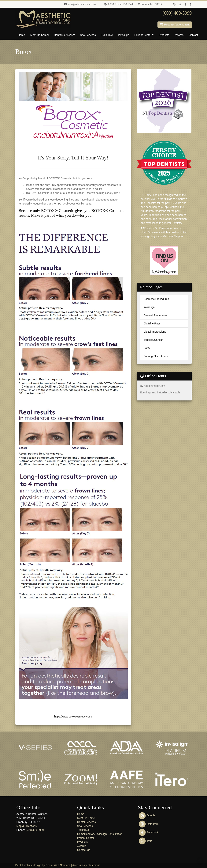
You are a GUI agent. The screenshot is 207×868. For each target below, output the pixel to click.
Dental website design (28, 865)
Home (22, 35)
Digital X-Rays (152, 323)
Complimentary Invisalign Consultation (100, 834)
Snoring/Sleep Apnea (156, 356)
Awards (179, 35)
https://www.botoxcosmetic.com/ (73, 717)
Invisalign (124, 35)
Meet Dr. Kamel (39, 35)
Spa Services (88, 35)
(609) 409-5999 (35, 830)
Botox (147, 348)
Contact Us (84, 850)
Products (164, 35)
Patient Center (86, 838)
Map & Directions (27, 826)
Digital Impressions (155, 332)
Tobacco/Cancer (153, 340)
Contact (193, 35)
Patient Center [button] (143, 35)
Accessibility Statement (86, 865)
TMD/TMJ (107, 35)
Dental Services (86, 822)
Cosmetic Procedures (156, 299)
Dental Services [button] (63, 35)
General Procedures (155, 315)
